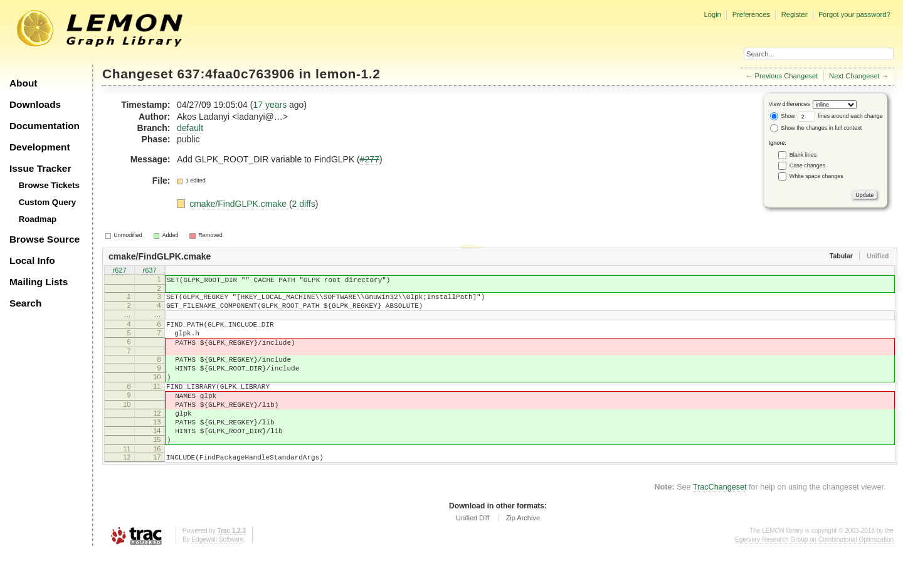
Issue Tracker (40, 168)
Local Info (32, 260)
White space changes (816, 176)
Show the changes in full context (816, 128)
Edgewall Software (217, 575)
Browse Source (45, 239)
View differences (789, 104)
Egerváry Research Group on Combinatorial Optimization (814, 575)
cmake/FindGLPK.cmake (239, 204)
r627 (119, 271)
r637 (149, 271)
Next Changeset (854, 76)
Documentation (45, 126)
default (190, 128)
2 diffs (304, 204)
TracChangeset (720, 523)
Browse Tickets (49, 185)
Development (40, 147)
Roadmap (38, 219)
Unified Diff (473, 554)
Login (712, 14)
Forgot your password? (854, 14)
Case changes (808, 165)
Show (783, 116)
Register (795, 14)
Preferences (751, 14)
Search (25, 303)
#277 (370, 159)
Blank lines (803, 155)
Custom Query (48, 202)
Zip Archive (523, 554)
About (23, 83)
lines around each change (840, 116)
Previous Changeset (787, 76)
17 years (270, 105)
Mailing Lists (39, 282)
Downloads (35, 104)
